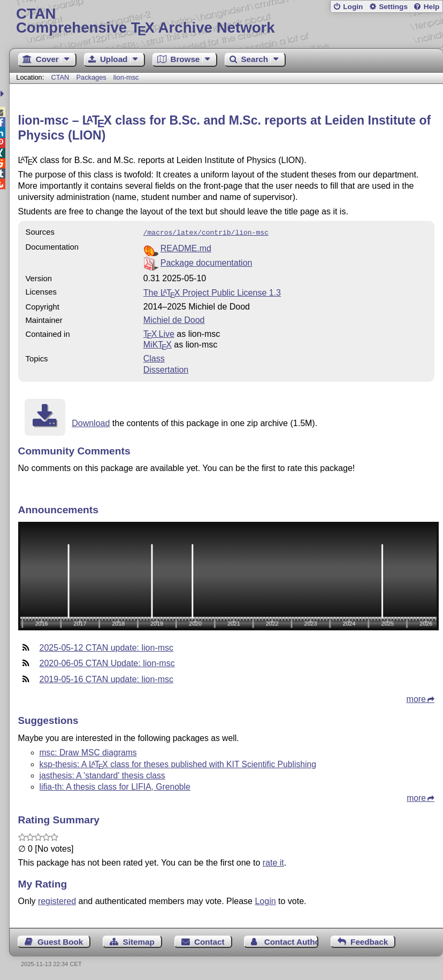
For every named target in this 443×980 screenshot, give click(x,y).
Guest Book (60, 941)
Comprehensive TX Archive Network (226, 21)
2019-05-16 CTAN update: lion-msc (107, 678)
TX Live (159, 333)
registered (57, 900)
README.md (186, 247)
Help (432, 7)
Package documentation (207, 262)
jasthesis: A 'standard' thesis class (102, 774)
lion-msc (126, 77)
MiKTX (158, 344)
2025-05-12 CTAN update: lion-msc (107, 647)
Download (91, 422)
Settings (393, 7)
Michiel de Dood (174, 319)
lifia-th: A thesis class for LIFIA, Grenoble (115, 786)
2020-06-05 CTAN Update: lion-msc (107, 662)
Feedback (369, 941)
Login (353, 7)
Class (154, 357)
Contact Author (291, 941)
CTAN (60, 77)
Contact (209, 941)
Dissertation (166, 369)
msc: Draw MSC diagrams (88, 751)
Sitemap (139, 941)
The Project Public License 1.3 (212, 292)
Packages (92, 77)
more (416, 698)
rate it (273, 862)
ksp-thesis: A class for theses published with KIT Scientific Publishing (178, 763)
